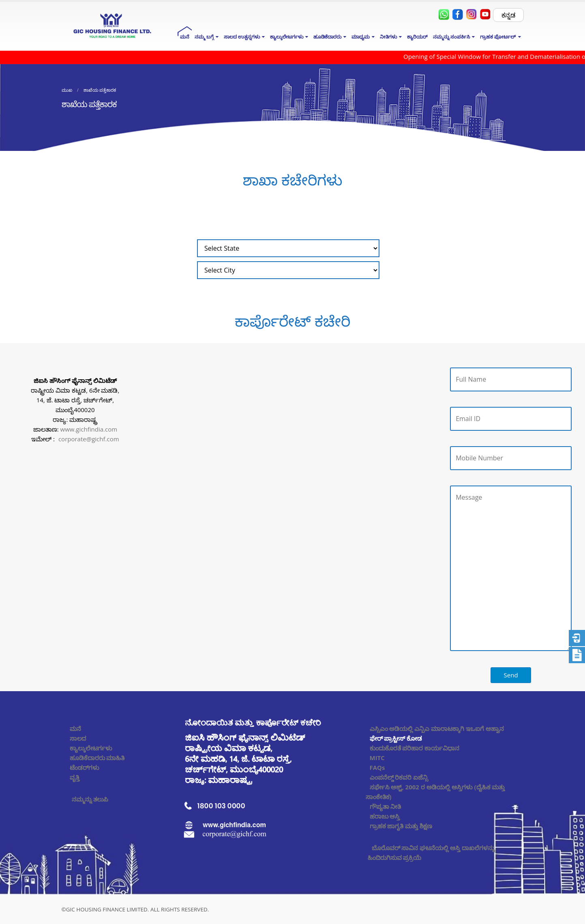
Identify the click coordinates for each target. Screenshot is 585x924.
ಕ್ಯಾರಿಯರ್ (417, 37)
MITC (377, 758)
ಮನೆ (185, 37)
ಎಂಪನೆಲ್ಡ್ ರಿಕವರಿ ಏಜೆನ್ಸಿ (399, 777)
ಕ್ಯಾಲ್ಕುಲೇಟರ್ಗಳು (91, 748)
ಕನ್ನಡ (508, 15)
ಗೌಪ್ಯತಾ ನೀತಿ (386, 806)
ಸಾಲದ (78, 738)
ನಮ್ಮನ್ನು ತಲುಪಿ (90, 799)
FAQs (377, 767)
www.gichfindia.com (89, 429)
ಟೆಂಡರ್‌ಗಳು (85, 767)
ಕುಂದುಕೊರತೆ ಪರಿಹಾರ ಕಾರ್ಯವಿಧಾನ (415, 748)
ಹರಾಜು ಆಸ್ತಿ (385, 816)
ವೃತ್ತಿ (75, 777)
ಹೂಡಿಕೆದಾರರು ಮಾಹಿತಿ (97, 758)
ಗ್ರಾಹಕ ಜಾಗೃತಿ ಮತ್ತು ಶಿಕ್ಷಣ (401, 826)
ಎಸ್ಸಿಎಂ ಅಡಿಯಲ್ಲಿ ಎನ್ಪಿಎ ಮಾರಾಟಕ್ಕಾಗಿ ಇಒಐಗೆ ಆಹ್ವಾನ (437, 728)
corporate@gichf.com (89, 439)
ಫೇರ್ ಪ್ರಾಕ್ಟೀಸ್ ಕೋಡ (396, 738)
